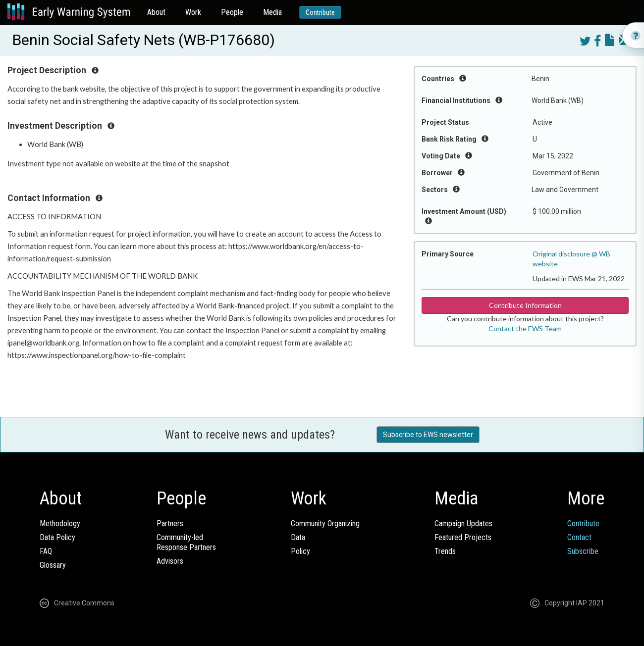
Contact (579, 537)
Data (298, 537)
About (156, 12)
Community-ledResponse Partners (186, 542)
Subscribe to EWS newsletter (428, 435)
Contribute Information (525, 305)
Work (193, 12)
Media (272, 12)
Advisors (170, 561)
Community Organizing (325, 523)
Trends (445, 551)
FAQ (46, 551)
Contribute (320, 12)
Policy (300, 551)
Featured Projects (463, 537)
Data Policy (57, 537)
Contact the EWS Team (525, 328)
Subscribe (583, 551)
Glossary (53, 565)
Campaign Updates (463, 523)
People (232, 12)
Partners (170, 523)
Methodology (60, 523)
